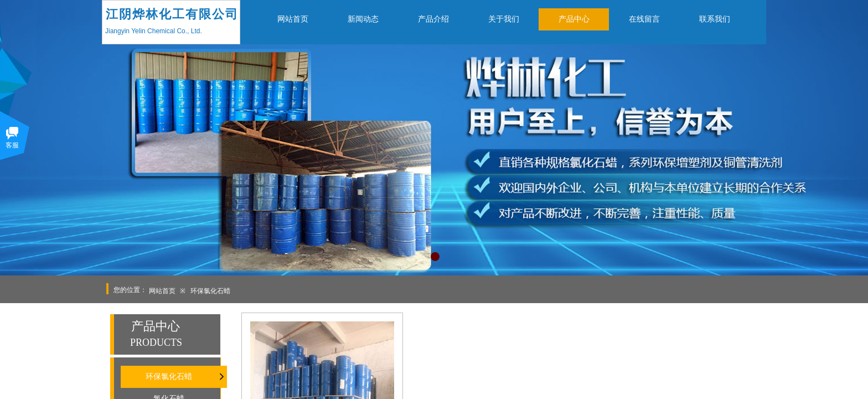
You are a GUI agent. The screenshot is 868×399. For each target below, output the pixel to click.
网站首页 (162, 291)
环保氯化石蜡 (210, 291)
